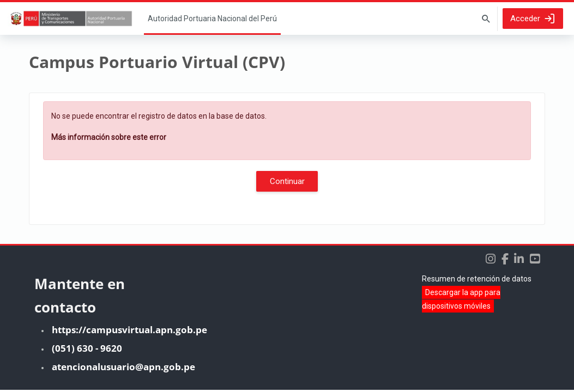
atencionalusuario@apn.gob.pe (123, 369)
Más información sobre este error (109, 137)
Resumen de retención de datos (477, 281)
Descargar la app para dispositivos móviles (461, 301)
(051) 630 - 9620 (87, 350)
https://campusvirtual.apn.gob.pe (129, 332)
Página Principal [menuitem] (212, 19)
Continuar (287, 181)
